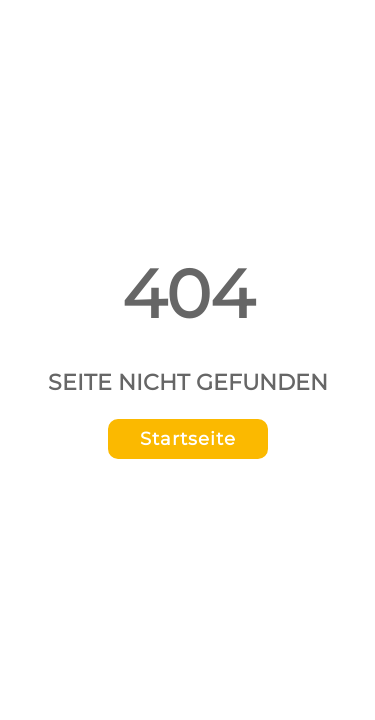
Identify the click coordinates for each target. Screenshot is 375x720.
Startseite (188, 439)
